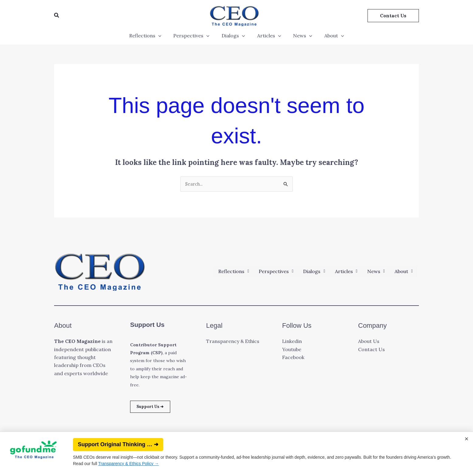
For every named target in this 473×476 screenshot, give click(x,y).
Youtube (292, 350)
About (328, 36)
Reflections (151, 36)
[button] (57, 15)
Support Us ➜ (154, 408)
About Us (369, 342)
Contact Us (371, 350)
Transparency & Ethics (233, 342)
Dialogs (235, 36)
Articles (268, 36)
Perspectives (195, 36)
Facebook (293, 358)
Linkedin (292, 342)
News (299, 36)
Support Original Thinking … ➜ (118, 444)
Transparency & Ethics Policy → (128, 464)
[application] (164, 36)
